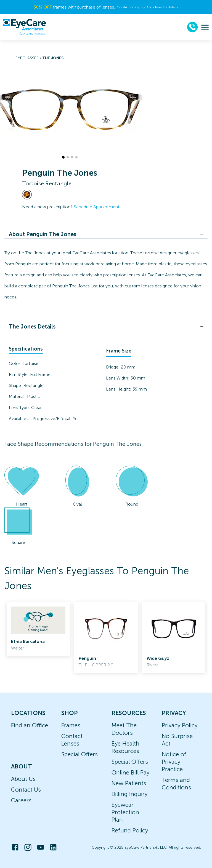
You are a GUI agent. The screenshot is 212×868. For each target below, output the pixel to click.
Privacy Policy (180, 725)
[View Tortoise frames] (27, 195)
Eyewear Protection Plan (125, 812)
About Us (23, 779)
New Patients (129, 783)
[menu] (205, 27)
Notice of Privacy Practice (174, 762)
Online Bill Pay (130, 772)
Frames (71, 725)
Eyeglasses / (29, 58)
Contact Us (26, 790)
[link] (38, 629)
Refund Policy (130, 830)
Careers (21, 800)
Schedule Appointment (97, 207)
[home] (24, 27)
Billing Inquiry (129, 794)
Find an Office (30, 725)
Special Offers (79, 754)
